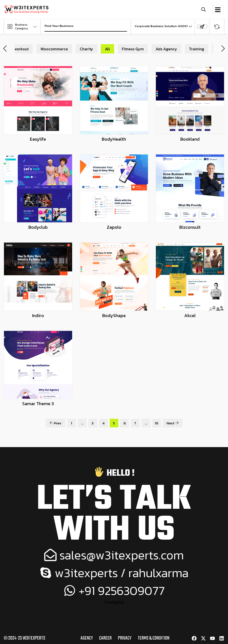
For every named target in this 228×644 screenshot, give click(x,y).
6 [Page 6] (125, 423)
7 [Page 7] (135, 423)
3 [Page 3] (93, 423)
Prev (55, 423)
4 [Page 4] (103, 423)
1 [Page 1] (72, 423)
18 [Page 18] (156, 423)
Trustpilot (114, 602)
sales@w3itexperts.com (114, 555)
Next (173, 423)
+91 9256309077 (114, 590)
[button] (203, 9)
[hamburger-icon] (218, 9)
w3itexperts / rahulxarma (114, 573)
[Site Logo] (27, 9)
